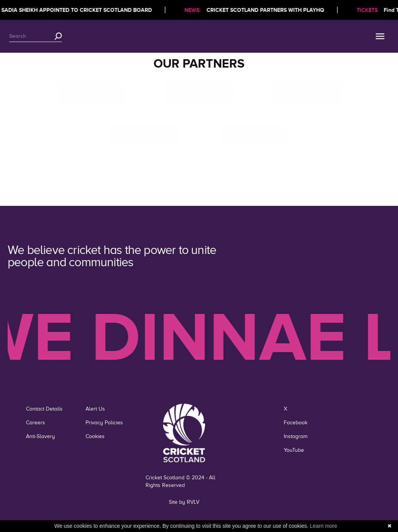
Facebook (296, 423)
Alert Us (95, 409)
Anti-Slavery (40, 436)
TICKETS (369, 10)
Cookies (95, 436)
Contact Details (44, 409)
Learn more (324, 526)
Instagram (296, 436)
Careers (36, 423)
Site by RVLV (184, 502)
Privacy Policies (104, 423)
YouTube (294, 450)
